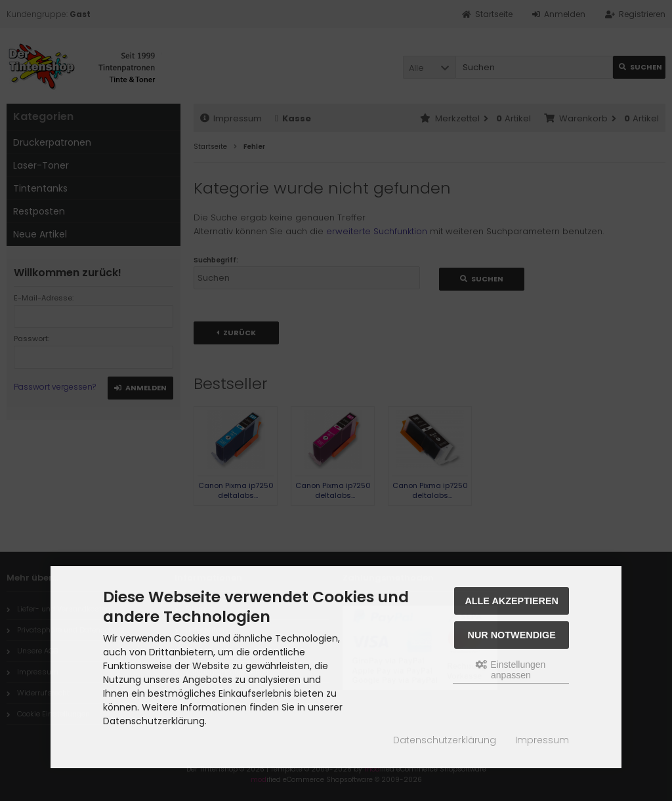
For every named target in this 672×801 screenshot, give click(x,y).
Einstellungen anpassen (511, 670)
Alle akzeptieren (512, 601)
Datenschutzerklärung (445, 740)
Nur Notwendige (512, 635)
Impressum (542, 740)
